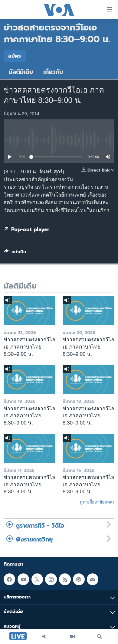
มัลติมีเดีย (21, 72)
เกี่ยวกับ (53, 72)
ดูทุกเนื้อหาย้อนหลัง (97, 502)
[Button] (15, 253)
